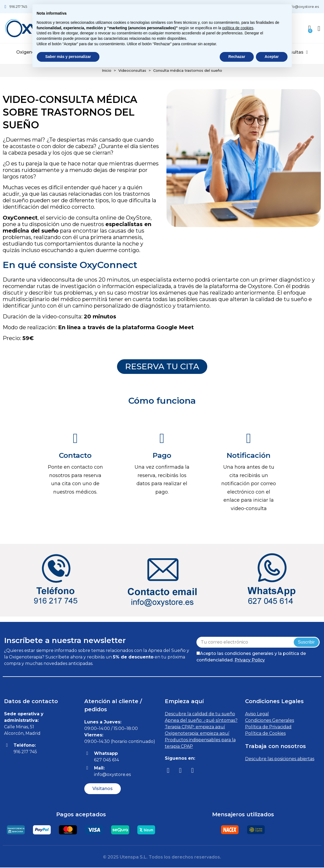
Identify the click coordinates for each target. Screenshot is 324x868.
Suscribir (306, 643)
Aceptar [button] (272, 57)
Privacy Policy (250, 660)
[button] (162, 367)
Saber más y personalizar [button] (68, 57)
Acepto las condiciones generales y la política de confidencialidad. (251, 657)
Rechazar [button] (237, 57)
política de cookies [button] (238, 28)
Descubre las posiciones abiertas (280, 759)
